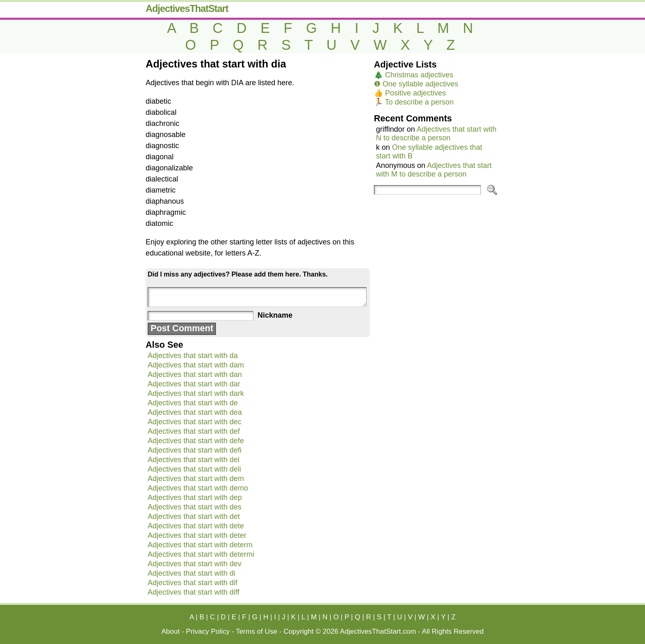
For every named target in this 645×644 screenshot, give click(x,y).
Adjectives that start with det (194, 516)
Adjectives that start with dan (195, 374)
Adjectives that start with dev (195, 564)
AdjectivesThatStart (187, 9)
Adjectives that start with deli (194, 469)
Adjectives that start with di (191, 573)
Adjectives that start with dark (196, 393)
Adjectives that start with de (193, 403)
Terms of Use (256, 631)
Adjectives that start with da (193, 356)
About (171, 631)
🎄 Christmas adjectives (414, 75)
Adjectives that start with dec (195, 422)
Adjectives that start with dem (196, 479)
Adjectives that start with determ (200, 545)
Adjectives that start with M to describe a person (434, 170)
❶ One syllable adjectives (416, 84)
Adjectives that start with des (195, 507)
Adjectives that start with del (194, 460)
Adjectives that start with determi (201, 554)
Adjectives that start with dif (193, 583)
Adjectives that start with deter (197, 535)
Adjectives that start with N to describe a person (436, 134)
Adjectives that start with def (194, 431)
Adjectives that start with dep (195, 498)
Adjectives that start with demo (198, 488)
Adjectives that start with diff (194, 592)
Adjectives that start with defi (195, 450)
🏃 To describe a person (414, 102)
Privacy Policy (208, 631)
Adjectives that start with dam (196, 365)
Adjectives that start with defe (196, 441)
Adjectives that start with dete (196, 526)
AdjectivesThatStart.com (378, 631)
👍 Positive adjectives (410, 93)
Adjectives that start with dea (195, 412)
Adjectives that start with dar (194, 384)
